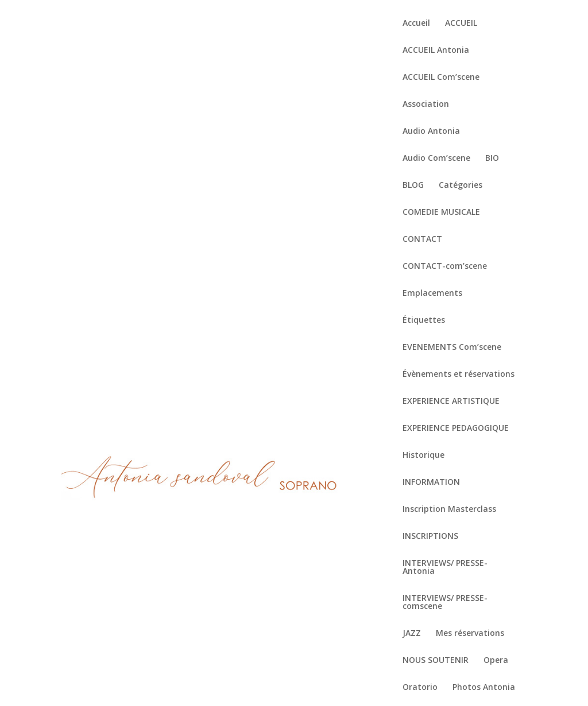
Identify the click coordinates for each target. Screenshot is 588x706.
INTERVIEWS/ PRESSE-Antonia (445, 568)
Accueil (416, 24)
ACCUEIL (461, 24)
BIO (492, 159)
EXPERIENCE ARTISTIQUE (451, 402)
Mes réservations (470, 634)
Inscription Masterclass (449, 510)
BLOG (413, 186)
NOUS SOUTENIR (436, 661)
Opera (496, 661)
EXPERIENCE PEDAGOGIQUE (456, 429)
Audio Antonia (431, 132)
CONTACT (422, 240)
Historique (423, 456)
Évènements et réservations (459, 375)
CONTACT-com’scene (445, 267)
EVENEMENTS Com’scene (452, 348)
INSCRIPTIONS (430, 537)
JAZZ (412, 634)
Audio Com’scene (436, 159)
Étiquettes (424, 321)
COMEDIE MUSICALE (441, 213)
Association (426, 105)
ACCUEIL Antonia (436, 51)
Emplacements (432, 294)
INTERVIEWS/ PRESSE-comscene (445, 603)
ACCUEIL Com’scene (441, 78)
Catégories (461, 186)
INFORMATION (431, 483)
